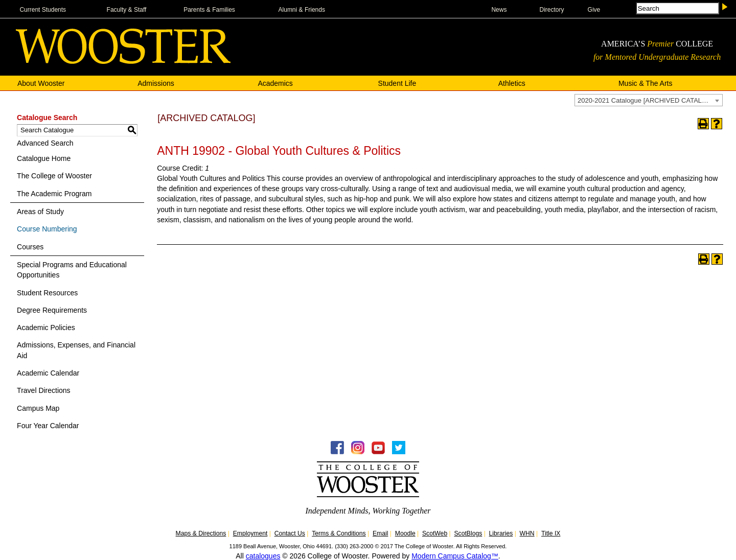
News (499, 10)
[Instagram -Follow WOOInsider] (358, 452)
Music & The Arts (646, 83)
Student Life (397, 83)
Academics (275, 83)
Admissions (156, 83)
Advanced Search (45, 143)
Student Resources (47, 293)
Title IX (551, 533)
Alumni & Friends (302, 10)
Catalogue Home (44, 158)
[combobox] (649, 100)
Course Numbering (47, 229)
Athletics (512, 83)
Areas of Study (40, 212)
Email (380, 533)
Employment (250, 533)
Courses (30, 247)
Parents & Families (209, 10)
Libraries (501, 533)
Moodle (405, 533)
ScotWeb (435, 533)
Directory (552, 10)
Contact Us (290, 533)
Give (594, 10)
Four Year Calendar (48, 426)
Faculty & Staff (127, 10)
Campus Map (38, 408)
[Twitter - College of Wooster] (399, 452)
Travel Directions (44, 390)
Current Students (43, 10)
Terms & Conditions (339, 533)
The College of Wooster (54, 176)
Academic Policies (46, 328)
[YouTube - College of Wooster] (378, 452)
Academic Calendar (48, 373)
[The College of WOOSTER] (123, 61)
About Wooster (41, 83)
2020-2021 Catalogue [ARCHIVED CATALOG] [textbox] (646, 100)
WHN (527, 533)
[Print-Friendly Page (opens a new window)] (703, 124)
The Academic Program (54, 194)
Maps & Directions (201, 533)
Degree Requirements (52, 310)
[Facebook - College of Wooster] (337, 452)
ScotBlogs (468, 533)
